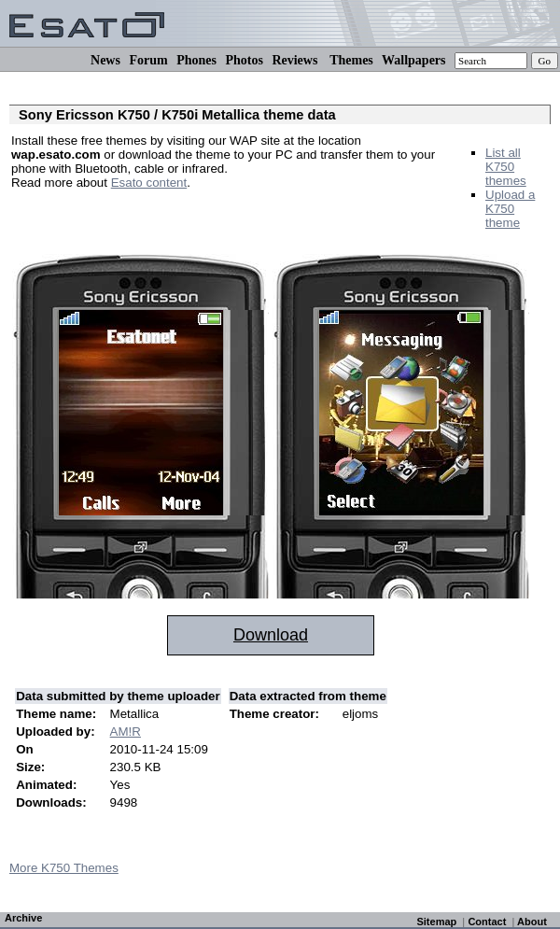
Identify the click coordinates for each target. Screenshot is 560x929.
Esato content (149, 183)
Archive (23, 918)
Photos (244, 60)
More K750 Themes (64, 868)
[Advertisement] (230, 211)
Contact (487, 922)
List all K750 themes (506, 167)
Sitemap (436, 922)
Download (271, 635)
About (532, 922)
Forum (148, 60)
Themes (351, 60)
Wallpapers (413, 60)
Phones (196, 60)
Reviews (294, 60)
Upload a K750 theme (510, 209)
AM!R (126, 732)
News (105, 60)
